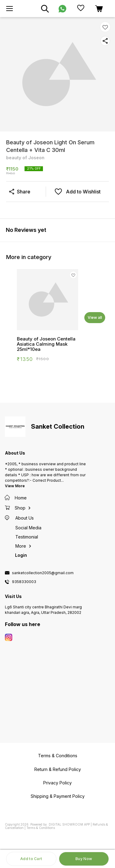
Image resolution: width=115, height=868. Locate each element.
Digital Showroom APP (69, 824)
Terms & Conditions (41, 828)
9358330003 (24, 582)
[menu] (10, 9)
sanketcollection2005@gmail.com (43, 573)
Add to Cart (31, 859)
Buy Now (84, 859)
